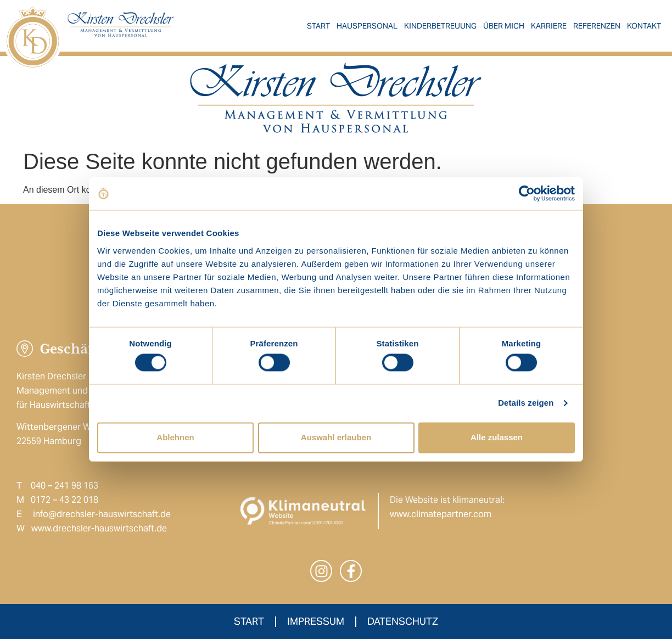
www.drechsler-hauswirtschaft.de (99, 528)
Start (318, 26)
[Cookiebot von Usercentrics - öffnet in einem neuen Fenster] (527, 193)
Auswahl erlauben (336, 437)
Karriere (549, 26)
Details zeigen (526, 403)
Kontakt (644, 26)
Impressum (316, 621)
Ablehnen (175, 437)
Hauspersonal (367, 26)
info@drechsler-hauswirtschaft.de (102, 514)
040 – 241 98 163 (65, 486)
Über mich (504, 26)
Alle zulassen (497, 437)
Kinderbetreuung (440, 26)
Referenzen (597, 26)
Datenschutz (403, 621)
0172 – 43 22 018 (65, 500)
